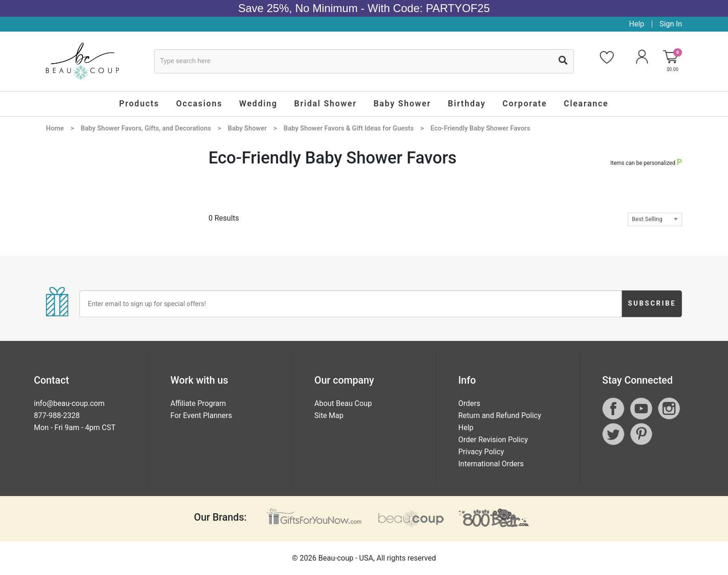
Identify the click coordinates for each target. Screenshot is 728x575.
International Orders (491, 464)
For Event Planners (201, 415)
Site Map (329, 415)
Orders (469, 403)
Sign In (671, 24)
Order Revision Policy (493, 440)
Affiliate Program (198, 403)
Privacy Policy (481, 452)
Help (637, 24)
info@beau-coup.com (69, 403)
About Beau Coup (343, 403)
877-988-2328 (57, 415)
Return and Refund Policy (500, 415)
